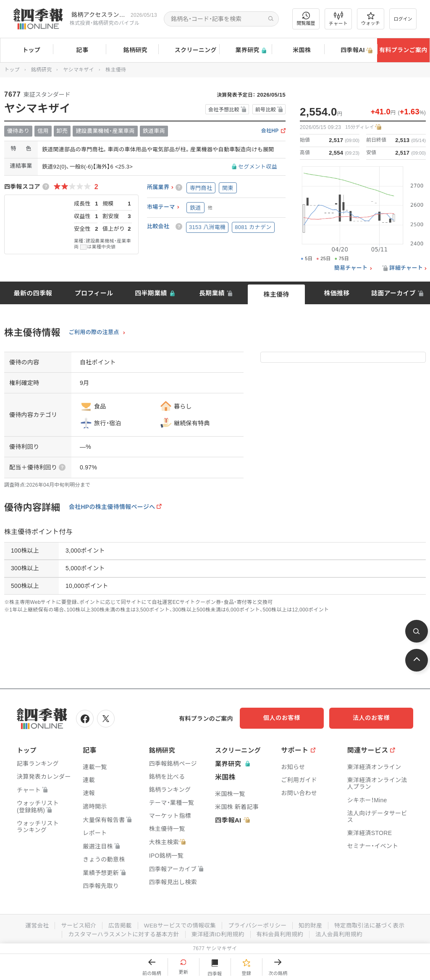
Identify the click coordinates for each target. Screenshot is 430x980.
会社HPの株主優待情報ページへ (112, 507)
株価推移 (337, 293)
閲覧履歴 (306, 19)
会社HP (270, 131)
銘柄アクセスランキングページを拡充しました (99, 15)
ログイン (403, 19)
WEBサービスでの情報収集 (179, 924)
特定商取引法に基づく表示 (372, 924)
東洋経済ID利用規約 (218, 933)
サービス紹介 (76, 924)
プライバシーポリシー (258, 924)
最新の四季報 (33, 293)
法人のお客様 (375, 718)
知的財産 (312, 924)
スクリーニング (189, 50)
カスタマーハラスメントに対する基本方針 (122, 933)
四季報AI (351, 50)
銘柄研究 (132, 50)
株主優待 (276, 294)
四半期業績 (151, 293)
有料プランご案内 (403, 50)
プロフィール (94, 293)
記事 (80, 50)
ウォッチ (371, 19)
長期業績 (212, 293)
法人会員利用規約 (341, 933)
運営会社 (33, 924)
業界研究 (245, 50)
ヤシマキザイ (79, 70)
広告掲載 (118, 924)
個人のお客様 (291, 718)
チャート (338, 19)
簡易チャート (351, 268)
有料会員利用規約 (281, 933)
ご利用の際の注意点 (94, 332)
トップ (27, 50)
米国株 (298, 50)
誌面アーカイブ (393, 293)
